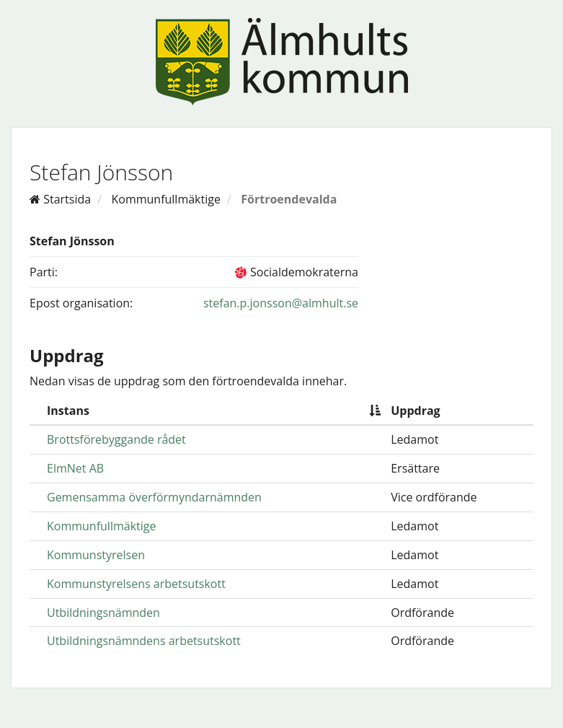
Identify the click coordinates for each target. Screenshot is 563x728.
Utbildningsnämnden (103, 613)
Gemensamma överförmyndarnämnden (154, 497)
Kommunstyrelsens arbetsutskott (136, 584)
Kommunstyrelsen (96, 555)
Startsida (60, 199)
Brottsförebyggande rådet (116, 439)
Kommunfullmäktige (165, 199)
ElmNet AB (75, 468)
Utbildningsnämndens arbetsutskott (144, 641)
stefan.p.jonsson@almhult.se (281, 303)
